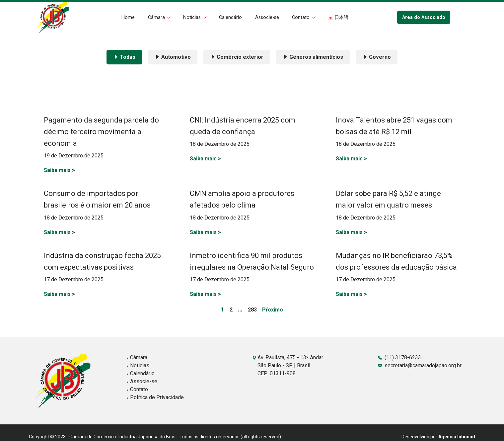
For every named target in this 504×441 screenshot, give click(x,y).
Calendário (230, 17)
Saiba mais (59, 170)
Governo (377, 57)
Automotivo (173, 57)
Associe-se (267, 17)
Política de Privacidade (155, 397)
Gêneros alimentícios (313, 57)
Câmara (157, 17)
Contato (301, 17)
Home (128, 17)
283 (252, 310)
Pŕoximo (273, 310)
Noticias (138, 365)
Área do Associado (424, 17)
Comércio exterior (237, 57)
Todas (124, 57)
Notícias (193, 17)
